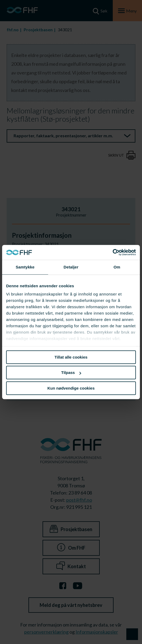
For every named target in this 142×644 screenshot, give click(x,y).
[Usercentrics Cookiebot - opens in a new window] (113, 252)
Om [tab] (117, 267)
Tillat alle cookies (71, 357)
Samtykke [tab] (25, 267)
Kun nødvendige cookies (71, 388)
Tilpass (71, 372)
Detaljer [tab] (71, 267)
